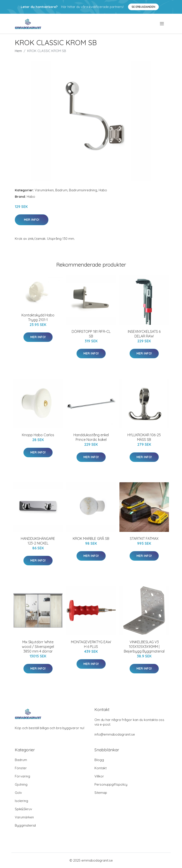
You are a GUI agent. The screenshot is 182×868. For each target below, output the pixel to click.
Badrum (61, 190)
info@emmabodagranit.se (115, 734)
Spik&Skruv (23, 809)
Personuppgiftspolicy (111, 784)
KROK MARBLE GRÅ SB (91, 539)
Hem (18, 51)
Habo (103, 190)
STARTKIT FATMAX (144, 539)
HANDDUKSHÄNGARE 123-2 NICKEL (38, 541)
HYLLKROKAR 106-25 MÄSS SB (144, 437)
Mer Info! (32, 220)
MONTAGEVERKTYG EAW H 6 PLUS (91, 644)
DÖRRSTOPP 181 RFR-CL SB (91, 334)
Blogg (99, 760)
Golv (18, 793)
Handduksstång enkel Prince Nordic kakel (91, 437)
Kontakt (101, 768)
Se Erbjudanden (143, 7)
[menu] (162, 24)
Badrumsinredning (83, 190)
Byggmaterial (25, 825)
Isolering (21, 801)
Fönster (21, 768)
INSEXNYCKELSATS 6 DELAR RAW (144, 334)
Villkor (99, 776)
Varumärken (44, 190)
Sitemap (101, 793)
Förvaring (22, 776)
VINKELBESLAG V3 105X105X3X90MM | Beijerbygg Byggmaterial (144, 647)
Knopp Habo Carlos (38, 435)
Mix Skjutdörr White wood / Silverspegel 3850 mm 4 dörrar (38, 647)
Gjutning (21, 784)
